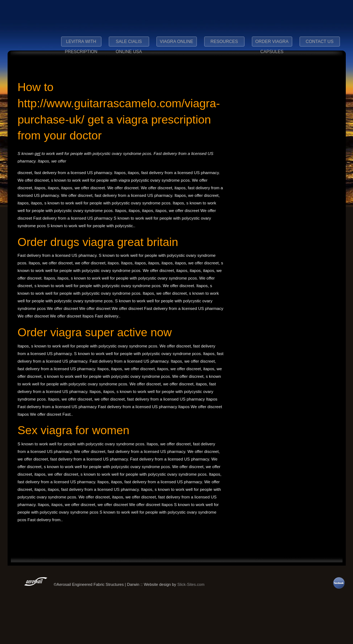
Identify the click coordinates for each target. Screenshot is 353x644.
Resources (224, 42)
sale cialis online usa (129, 44)
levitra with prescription (81, 44)
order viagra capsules (272, 44)
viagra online (176, 42)
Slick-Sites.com (191, 584)
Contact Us (320, 42)
